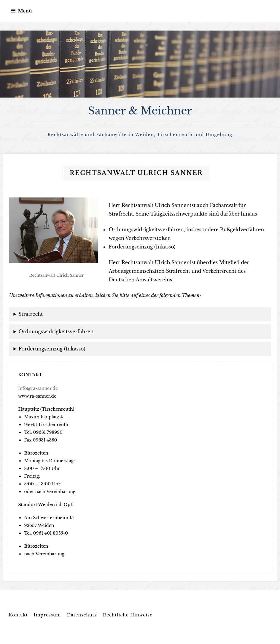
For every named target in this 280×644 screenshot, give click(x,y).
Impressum (47, 615)
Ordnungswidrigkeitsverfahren (56, 331)
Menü (25, 11)
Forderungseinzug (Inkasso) (52, 349)
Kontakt (18, 615)
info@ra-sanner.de (38, 388)
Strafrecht (31, 314)
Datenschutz (82, 615)
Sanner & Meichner (140, 111)
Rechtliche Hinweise (128, 615)
